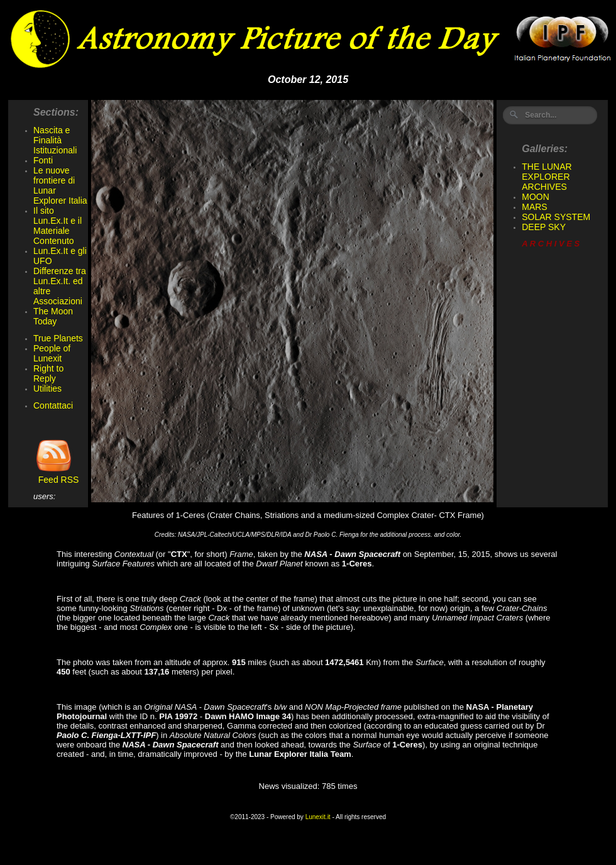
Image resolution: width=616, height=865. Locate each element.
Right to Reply (48, 373)
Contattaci (53, 405)
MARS (534, 207)
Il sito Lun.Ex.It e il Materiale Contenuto (58, 226)
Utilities (47, 388)
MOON (536, 197)
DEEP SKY (544, 227)
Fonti (43, 160)
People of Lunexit (52, 353)
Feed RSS (56, 476)
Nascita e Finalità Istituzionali (55, 140)
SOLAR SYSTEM (556, 217)
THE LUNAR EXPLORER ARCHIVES (547, 177)
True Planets (58, 338)
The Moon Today (53, 316)
